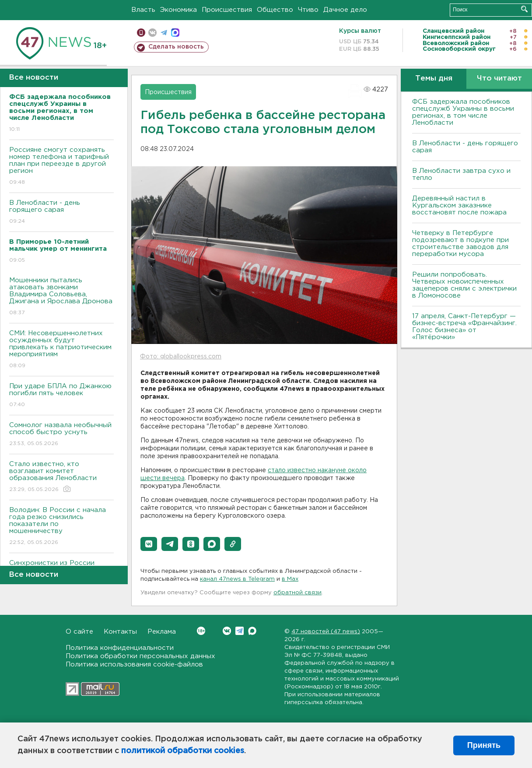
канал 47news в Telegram (237, 579)
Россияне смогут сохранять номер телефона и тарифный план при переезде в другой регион (61, 167)
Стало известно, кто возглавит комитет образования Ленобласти (61, 477)
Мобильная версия (141, 33)
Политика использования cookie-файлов (134, 665)
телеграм (164, 33)
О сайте (79, 632)
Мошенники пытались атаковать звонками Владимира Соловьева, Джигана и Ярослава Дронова (61, 297)
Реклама (162, 632)
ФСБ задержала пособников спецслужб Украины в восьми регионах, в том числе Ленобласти (463, 112)
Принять (484, 745)
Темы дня (434, 79)
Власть (143, 10)
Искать (524, 9)
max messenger (175, 33)
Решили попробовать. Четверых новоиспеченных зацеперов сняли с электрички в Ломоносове (464, 285)
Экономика (178, 10)
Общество (275, 10)
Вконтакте (201, 631)
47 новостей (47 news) (326, 632)
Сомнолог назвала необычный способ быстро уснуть (61, 435)
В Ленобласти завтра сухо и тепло (461, 174)
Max (252, 631)
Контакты (120, 632)
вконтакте (152, 33)
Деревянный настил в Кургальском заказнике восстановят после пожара (459, 205)
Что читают (499, 79)
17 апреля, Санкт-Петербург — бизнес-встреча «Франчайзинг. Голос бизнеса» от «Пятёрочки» (464, 327)
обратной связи (297, 593)
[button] (149, 544)
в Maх (290, 579)
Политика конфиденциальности (120, 648)
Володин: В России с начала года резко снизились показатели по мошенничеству (61, 527)
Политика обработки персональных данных (140, 656)
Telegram (240, 631)
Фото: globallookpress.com (181, 357)
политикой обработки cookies (183, 751)
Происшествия (227, 10)
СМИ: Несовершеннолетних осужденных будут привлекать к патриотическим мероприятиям (61, 350)
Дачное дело (345, 10)
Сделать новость (176, 47)
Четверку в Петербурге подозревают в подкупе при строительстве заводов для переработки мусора (460, 244)
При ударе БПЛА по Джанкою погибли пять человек (61, 396)
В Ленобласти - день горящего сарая (61, 212)
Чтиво (308, 10)
